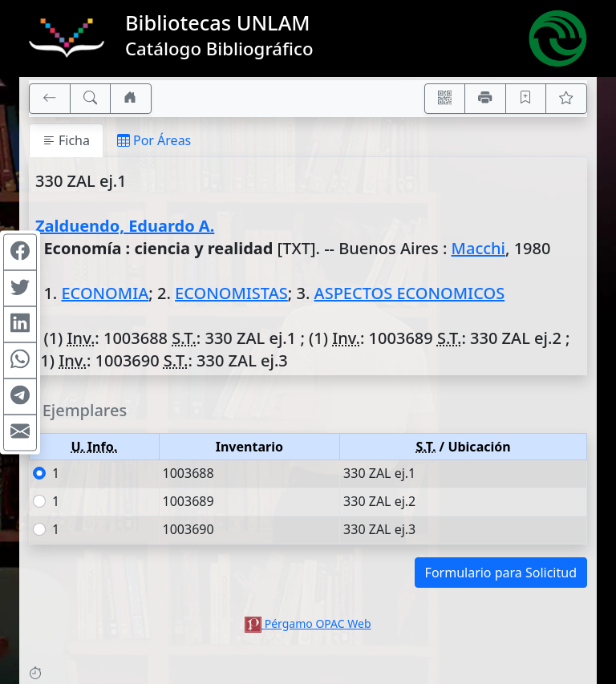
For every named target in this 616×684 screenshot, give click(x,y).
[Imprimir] (485, 99)
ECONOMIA (105, 293)
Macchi (478, 248)
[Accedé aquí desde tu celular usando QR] (445, 99)
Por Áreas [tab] (154, 140)
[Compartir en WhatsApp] (20, 360)
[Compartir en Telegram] (20, 396)
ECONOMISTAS (231, 293)
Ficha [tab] (66, 140)
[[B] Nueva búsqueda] (91, 99)
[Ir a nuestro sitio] (131, 99)
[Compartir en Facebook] (20, 252)
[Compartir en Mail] (20, 432)
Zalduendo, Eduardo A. (125, 226)
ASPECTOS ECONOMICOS (410, 293)
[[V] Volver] (50, 99)
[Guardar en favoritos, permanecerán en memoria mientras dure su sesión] (526, 99)
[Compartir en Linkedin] (20, 324)
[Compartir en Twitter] (20, 288)
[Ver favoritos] (566, 99)
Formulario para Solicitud (501, 573)
